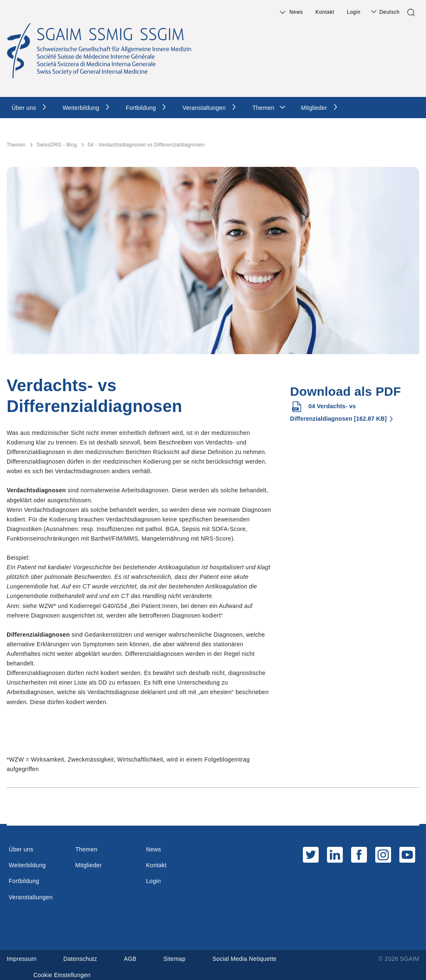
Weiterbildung (81, 108)
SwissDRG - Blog (57, 145)
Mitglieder (314, 108)
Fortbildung (141, 108)
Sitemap (175, 959)
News (296, 12)
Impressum (22, 959)
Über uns (24, 108)
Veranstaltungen (204, 108)
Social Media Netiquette (245, 959)
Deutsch (390, 12)
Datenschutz (80, 959)
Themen (264, 108)
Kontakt (325, 12)
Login (354, 12)
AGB (130, 959)
